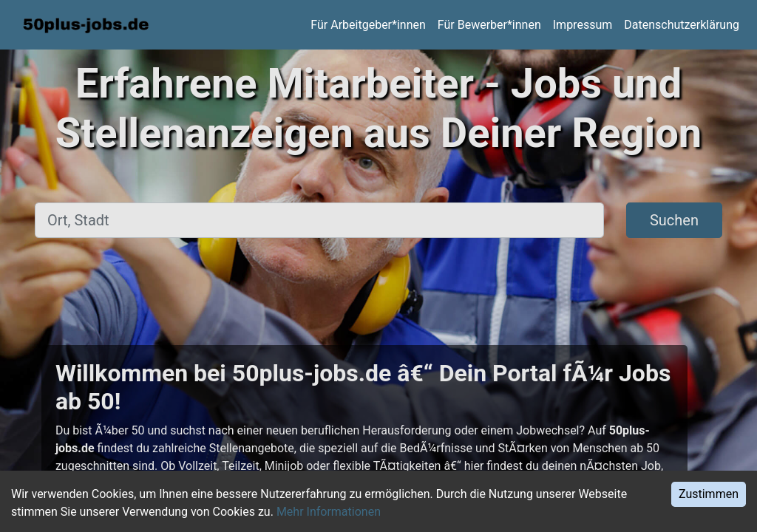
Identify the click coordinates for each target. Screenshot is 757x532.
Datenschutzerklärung (682, 25)
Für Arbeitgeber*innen (368, 25)
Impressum (583, 25)
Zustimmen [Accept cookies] (709, 494)
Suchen (674, 220)
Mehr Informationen (329, 512)
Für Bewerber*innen (489, 25)
